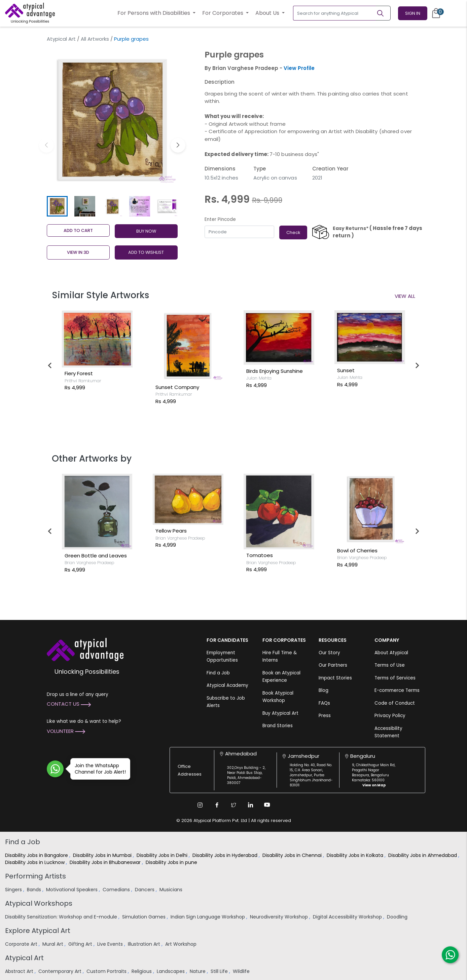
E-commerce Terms (397, 690)
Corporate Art (22, 944)
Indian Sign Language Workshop (208, 917)
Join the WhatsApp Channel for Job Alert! (98, 769)
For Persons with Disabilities (154, 13)
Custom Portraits (107, 971)
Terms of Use (390, 665)
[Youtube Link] (267, 805)
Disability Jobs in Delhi (163, 855)
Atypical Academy (227, 685)
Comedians (117, 890)
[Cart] (436, 13)
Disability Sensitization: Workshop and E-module (62, 917)
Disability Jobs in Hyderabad (226, 855)
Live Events (111, 944)
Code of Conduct (395, 703)
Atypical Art (61, 39)
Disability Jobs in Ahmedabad (423, 855)
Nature (198, 971)
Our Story (329, 653)
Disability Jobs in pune (172, 862)
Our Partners (333, 665)
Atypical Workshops (39, 903)
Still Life (220, 971)
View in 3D (78, 252)
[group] (112, 120)
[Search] (383, 13)
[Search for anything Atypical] (335, 13)
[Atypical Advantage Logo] (85, 649)
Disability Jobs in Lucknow (35, 862)
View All (405, 296)
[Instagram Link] (200, 805)
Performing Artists (35, 876)
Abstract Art (20, 971)
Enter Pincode (220, 219)
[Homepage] (30, 13)
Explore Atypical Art (38, 931)
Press (325, 716)
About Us (268, 13)
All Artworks (95, 39)
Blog (324, 690)
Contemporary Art (61, 971)
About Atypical (391, 653)
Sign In (413, 13)
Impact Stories (335, 678)
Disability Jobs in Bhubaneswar (106, 862)
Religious (142, 971)
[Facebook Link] (217, 805)
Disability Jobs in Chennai (293, 855)
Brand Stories (278, 726)
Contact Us (69, 704)
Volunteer (66, 731)
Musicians (172, 890)
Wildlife (242, 971)
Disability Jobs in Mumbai (103, 855)
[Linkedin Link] (250, 805)
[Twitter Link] (233, 805)
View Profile (299, 68)
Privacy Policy (390, 716)
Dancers (145, 890)
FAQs (324, 703)
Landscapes (171, 971)
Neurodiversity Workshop (280, 917)
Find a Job (218, 673)
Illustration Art (145, 944)
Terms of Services (395, 678)
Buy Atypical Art (280, 713)
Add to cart (78, 230)
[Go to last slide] (50, 365)
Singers (14, 890)
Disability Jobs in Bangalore (37, 855)
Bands (35, 890)
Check (293, 232)
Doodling (398, 917)
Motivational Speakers (73, 890)
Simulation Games (145, 917)
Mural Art (53, 944)
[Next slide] (417, 365)
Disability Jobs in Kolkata (356, 855)
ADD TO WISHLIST (146, 252)
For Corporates (223, 13)
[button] (178, 145)
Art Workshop (182, 944)
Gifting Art (81, 944)
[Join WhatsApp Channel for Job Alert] (55, 769)
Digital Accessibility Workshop (348, 917)
